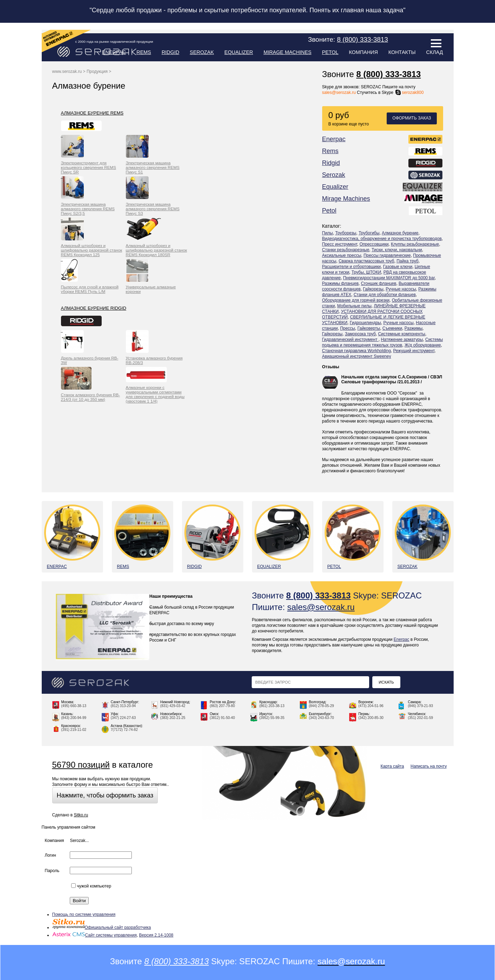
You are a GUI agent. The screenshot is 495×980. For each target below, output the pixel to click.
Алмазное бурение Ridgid (94, 308)
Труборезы (346, 233)
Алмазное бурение (400, 233)
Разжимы (413, 328)
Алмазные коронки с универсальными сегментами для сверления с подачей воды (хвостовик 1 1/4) (155, 394)
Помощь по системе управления (84, 914)
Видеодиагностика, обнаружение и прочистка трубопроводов (382, 239)
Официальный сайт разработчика (102, 927)
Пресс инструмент (340, 244)
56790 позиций (81, 765)
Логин (50, 855)
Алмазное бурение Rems (92, 113)
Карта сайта (392, 766)
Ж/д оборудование (423, 345)
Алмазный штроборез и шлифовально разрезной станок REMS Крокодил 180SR (157, 250)
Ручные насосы (401, 289)
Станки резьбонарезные (346, 250)
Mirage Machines (288, 52)
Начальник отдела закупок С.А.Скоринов (384, 377)
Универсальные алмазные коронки (151, 289)
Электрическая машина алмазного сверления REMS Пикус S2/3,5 (88, 209)
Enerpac (114, 52)
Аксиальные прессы (342, 255)
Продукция (97, 71)
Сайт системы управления (94, 935)
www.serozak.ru (67, 71)
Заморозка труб (360, 334)
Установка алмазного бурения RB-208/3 (154, 360)
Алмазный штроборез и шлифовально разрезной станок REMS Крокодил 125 (92, 250)
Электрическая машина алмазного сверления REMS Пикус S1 (153, 167)
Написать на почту (429, 766)
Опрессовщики (374, 244)
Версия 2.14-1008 (156, 935)
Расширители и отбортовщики (352, 267)
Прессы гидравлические (387, 255)
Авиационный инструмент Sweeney (357, 356)
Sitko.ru (81, 815)
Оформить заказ (412, 118)
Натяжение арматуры (402, 340)
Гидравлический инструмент (350, 340)
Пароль (52, 871)
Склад (434, 52)
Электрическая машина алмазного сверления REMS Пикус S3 (153, 209)
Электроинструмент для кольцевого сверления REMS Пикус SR (89, 167)
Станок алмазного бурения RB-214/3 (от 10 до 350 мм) (91, 397)
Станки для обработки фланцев (385, 295)
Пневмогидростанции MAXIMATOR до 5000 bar (389, 278)
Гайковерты (369, 328)
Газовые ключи (398, 267)
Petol (330, 52)
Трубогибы (369, 233)
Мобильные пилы (354, 306)
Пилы (328, 233)
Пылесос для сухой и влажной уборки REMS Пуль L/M (90, 289)
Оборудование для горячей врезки (356, 300)
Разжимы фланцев (340, 283)
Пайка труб (408, 261)
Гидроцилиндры (365, 323)
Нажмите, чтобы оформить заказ (105, 795)
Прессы (348, 328)
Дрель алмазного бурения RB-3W (90, 360)
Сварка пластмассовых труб (367, 261)
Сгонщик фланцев (378, 283)
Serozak (202, 52)
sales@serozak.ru (339, 92)
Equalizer (239, 52)
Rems (144, 52)
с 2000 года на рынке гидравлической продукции (114, 42)
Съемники (392, 328)
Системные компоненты (401, 334)
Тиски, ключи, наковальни (397, 250)
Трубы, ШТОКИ (366, 272)
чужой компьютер (91, 886)
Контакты (402, 52)
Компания (363, 52)
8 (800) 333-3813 (388, 74)
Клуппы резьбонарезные (415, 244)
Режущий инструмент (414, 351)
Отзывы (331, 367)
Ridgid (170, 52)
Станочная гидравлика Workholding (357, 351)
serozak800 (409, 92)
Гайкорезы (373, 289)
